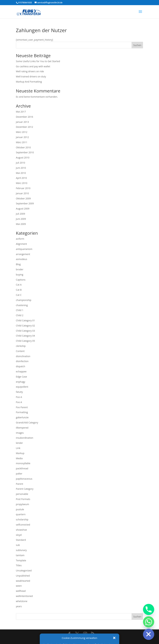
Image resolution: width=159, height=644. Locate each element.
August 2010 (23, 158)
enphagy (21, 382)
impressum (67, 639)
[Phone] (149, 609)
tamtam (20, 555)
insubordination (25, 438)
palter (19, 474)
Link (18, 448)
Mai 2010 (21, 173)
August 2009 (23, 209)
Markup (20, 453)
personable (22, 494)
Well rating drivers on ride (30, 71)
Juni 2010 (21, 168)
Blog (18, 264)
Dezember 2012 (25, 127)
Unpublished (23, 576)
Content (20, 351)
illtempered (22, 428)
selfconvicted (23, 525)
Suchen (137, 45)
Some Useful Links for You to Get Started (38, 61)
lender (19, 443)
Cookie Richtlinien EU (105, 639)
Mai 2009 (21, 224)
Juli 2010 (21, 163)
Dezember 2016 (25, 117)
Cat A (19, 285)
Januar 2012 (22, 137)
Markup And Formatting (29, 82)
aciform (20, 239)
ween (19, 586)
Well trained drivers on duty (31, 76)
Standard (21, 540)
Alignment (22, 244)
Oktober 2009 (23, 198)
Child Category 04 (26, 336)
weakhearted (23, 581)
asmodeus (22, 259)
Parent (20, 484)
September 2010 (25, 152)
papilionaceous (24, 479)
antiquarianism (24, 249)
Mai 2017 (21, 112)
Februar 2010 (23, 188)
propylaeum (23, 504)
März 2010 (22, 183)
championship (24, 300)
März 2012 (22, 132)
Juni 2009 (21, 219)
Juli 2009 (21, 214)
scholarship (22, 519)
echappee (21, 371)
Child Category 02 (26, 326)
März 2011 (22, 142)
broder (20, 269)
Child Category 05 (26, 341)
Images (20, 433)
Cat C (19, 295)
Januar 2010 (22, 193)
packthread (22, 468)
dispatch (21, 366)
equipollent (22, 387)
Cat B (19, 290)
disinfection (22, 361)
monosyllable (23, 463)
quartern (21, 514)
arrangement (23, 254)
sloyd (19, 535)
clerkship (21, 346)
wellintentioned (24, 596)
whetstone (22, 601)
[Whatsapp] (149, 622)
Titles (19, 565)
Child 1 (20, 310)
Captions (21, 280)
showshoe (21, 530)
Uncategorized (24, 571)
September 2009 (25, 203)
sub (18, 545)
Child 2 (20, 315)
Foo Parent (22, 407)
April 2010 (21, 178)
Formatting (22, 412)
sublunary (21, 550)
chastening (22, 305)
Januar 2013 (22, 122)
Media (19, 458)
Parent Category (25, 489)
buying (20, 275)
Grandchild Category (27, 423)
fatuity (19, 392)
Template (21, 560)
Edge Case (22, 377)
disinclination (23, 356)
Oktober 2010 (23, 147)
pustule (20, 509)
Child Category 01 (26, 320)
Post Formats (23, 499)
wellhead (21, 591)
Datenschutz (83, 639)
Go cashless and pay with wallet (33, 66)
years (19, 606)
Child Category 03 (26, 331)
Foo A (19, 397)
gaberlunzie (22, 417)
